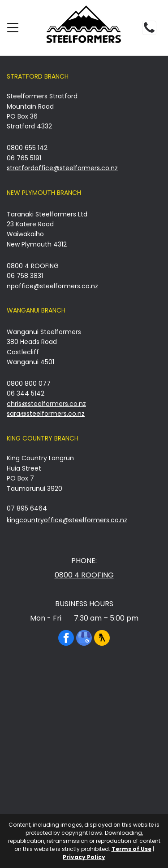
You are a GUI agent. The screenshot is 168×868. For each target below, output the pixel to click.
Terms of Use (131, 849)
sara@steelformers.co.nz (46, 414)
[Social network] (102, 639)
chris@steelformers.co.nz (46, 404)
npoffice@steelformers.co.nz (52, 286)
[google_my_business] (84, 639)
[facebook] (66, 639)
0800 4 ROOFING (84, 575)
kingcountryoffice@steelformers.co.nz (67, 520)
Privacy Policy (84, 857)
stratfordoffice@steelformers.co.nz (62, 168)
